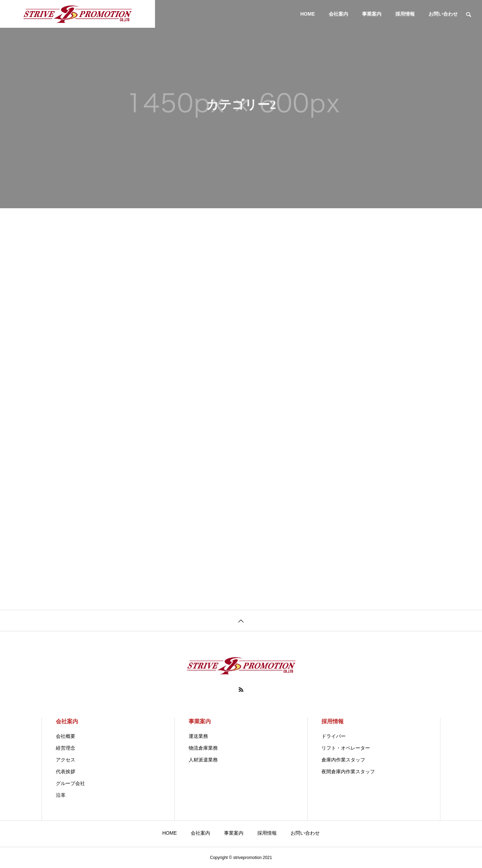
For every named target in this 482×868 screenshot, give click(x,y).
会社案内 (338, 14)
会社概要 (66, 736)
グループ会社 (70, 783)
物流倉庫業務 (203, 748)
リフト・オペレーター (346, 748)
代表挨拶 (66, 772)
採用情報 (405, 14)
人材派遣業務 (203, 760)
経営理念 (66, 748)
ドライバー (334, 736)
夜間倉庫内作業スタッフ (348, 772)
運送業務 (198, 736)
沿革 (61, 795)
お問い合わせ (443, 14)
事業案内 (372, 14)
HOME (308, 14)
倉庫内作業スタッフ (343, 760)
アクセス (66, 760)
